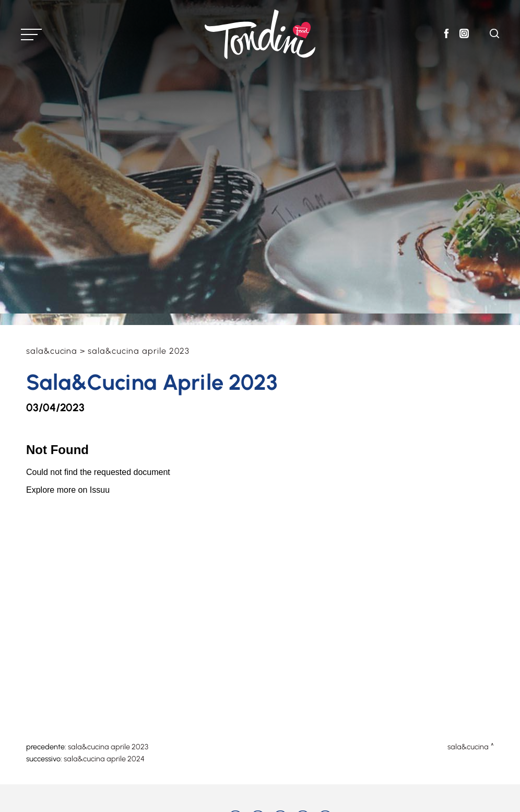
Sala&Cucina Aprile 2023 (108, 747)
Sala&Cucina (52, 351)
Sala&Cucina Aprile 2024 (104, 759)
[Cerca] (494, 35)
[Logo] (260, 34)
